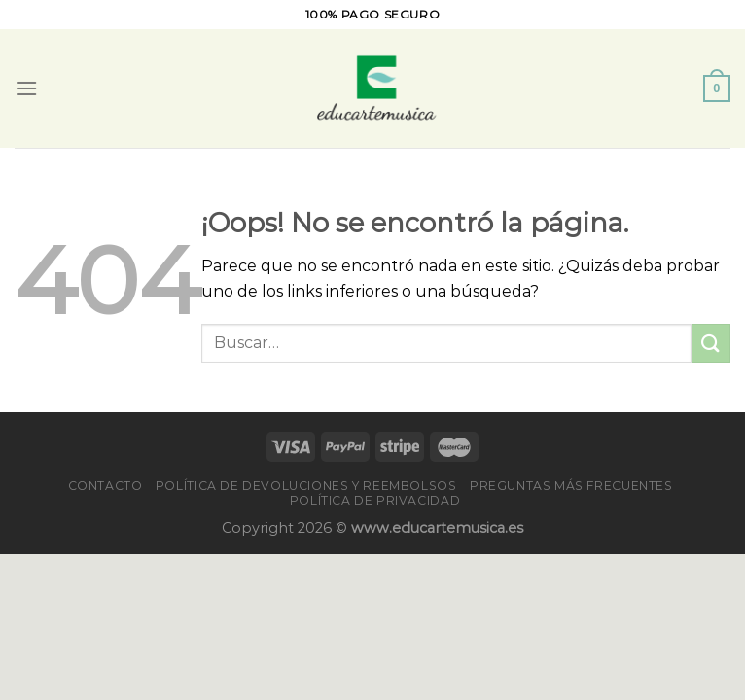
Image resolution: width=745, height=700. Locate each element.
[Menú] (26, 88)
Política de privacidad (375, 500)
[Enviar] (711, 343)
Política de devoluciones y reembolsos (306, 486)
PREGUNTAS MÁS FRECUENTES (571, 486)
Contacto (106, 486)
